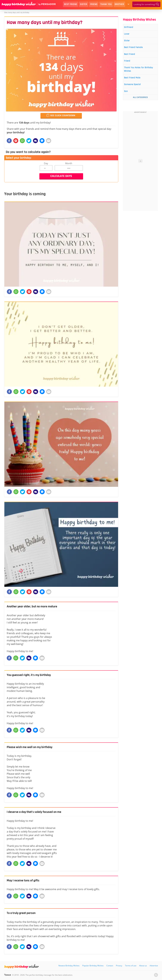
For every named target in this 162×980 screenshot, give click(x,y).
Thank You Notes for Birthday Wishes (137, 73)
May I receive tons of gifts (25, 880)
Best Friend (71, 4)
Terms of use (131, 966)
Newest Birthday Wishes (69, 966)
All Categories (140, 104)
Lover (129, 35)
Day (46, 163)
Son (128, 97)
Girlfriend (131, 27)
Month (69, 163)
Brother (119, 4)
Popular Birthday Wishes (93, 966)
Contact (110, 966)
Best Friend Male (135, 83)
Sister (84, 4)
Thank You (106, 4)
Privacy (119, 966)
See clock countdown (63, 116)
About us (143, 966)
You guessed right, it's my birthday (31, 675)
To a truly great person (23, 913)
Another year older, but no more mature (35, 606)
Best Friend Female (136, 49)
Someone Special (135, 90)
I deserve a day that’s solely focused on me (37, 812)
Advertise (154, 966)
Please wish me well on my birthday (32, 747)
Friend (94, 4)
